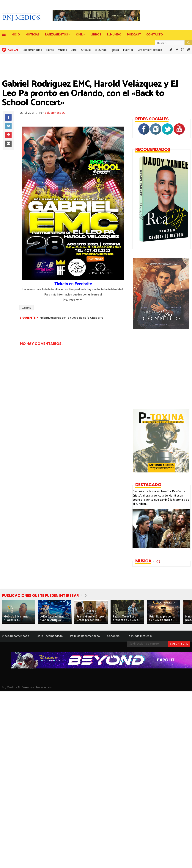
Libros (50, 50)
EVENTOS (26, 308)
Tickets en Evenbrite (73, 284)
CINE (80, 35)
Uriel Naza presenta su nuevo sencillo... (162, 618)
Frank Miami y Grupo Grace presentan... (90, 618)
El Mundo (101, 50)
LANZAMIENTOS (57, 35)
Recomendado (32, 50)
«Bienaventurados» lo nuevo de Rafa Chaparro (72, 318)
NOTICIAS (33, 35)
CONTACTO (155, 35)
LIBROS (96, 35)
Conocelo (113, 636)
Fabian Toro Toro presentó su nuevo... (126, 618)
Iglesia (115, 50)
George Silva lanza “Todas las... (16, 618)
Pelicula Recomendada (85, 636)
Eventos (128, 50)
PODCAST (134, 35)
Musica (63, 50)
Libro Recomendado (50, 636)
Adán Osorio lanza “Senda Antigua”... (52, 618)
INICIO (15, 35)
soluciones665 (55, 113)
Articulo (86, 50)
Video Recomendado (15, 636)
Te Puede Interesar (139, 636)
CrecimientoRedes (150, 50)
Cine (74, 50)
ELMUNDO (114, 35)
